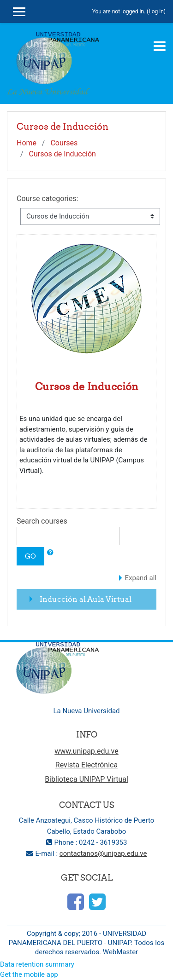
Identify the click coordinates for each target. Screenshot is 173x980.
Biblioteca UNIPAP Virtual (86, 779)
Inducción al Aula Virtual (86, 599)
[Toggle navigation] (160, 46)
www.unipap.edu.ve (86, 751)
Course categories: (47, 199)
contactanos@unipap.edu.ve (103, 853)
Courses (64, 143)
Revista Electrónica (86, 765)
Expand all (141, 578)
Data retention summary (37, 964)
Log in (156, 12)
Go (30, 556)
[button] (50, 553)
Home (27, 143)
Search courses (42, 521)
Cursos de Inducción (63, 154)
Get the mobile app (29, 974)
